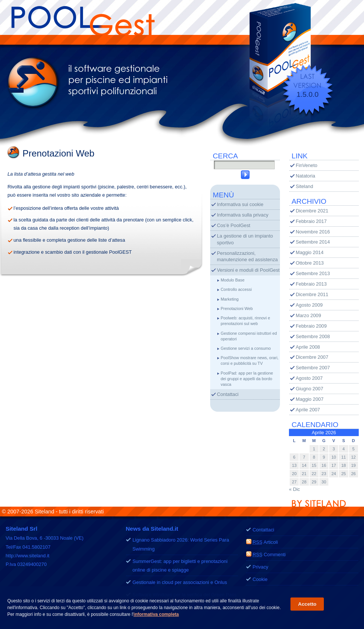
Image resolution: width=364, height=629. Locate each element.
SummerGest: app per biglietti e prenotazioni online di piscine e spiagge (180, 566)
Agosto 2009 (309, 305)
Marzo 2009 (308, 315)
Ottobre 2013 (310, 263)
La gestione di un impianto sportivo (245, 239)
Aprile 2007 (308, 410)
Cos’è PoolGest (234, 225)
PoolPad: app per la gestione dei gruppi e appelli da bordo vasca (247, 379)
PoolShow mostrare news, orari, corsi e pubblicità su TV (250, 360)
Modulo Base (232, 280)
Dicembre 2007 (312, 357)
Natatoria (305, 176)
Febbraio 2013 (311, 284)
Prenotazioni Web (237, 308)
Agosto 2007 (309, 378)
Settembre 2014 (313, 242)
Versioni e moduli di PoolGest (248, 270)
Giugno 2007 (309, 389)
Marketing (230, 299)
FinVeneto (307, 165)
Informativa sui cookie (240, 204)
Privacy (260, 567)
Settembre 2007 (313, 368)
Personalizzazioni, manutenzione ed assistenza (247, 257)
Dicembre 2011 (312, 294)
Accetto (307, 604)
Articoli (265, 542)
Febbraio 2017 (311, 221)
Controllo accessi (236, 289)
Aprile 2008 (308, 347)
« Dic (294, 489)
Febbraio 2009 (311, 326)
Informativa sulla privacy (243, 215)
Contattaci (228, 394)
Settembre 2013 (313, 273)
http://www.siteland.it (28, 556)
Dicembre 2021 (312, 211)
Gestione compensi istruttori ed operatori (249, 336)
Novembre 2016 (313, 232)
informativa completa (156, 615)
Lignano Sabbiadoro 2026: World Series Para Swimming (181, 544)
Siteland (304, 186)
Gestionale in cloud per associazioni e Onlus (180, 582)
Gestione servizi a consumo (246, 348)
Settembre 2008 (313, 336)
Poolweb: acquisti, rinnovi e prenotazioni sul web (245, 321)
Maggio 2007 (310, 399)
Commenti (269, 555)
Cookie (260, 579)
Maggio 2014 (310, 252)
